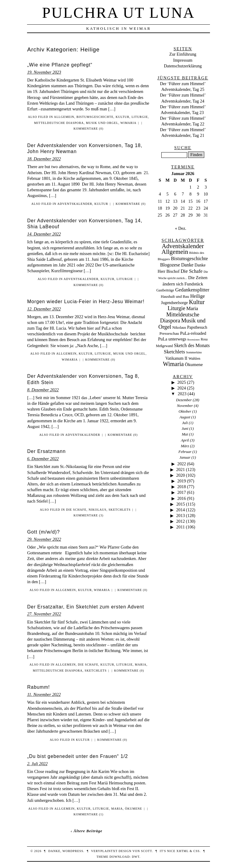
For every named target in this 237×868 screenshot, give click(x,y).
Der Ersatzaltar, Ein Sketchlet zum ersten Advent (85, 607)
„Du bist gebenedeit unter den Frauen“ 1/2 (77, 756)
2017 (182, 492)
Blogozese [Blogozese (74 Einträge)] (170, 265)
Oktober (185, 411)
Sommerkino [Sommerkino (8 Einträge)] (194, 352)
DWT (136, 857)
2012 (181, 521)
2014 (181, 510)
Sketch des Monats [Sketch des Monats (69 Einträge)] (192, 345)
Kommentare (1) (89, 814)
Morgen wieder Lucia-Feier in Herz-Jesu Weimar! (86, 302)
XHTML (182, 851)
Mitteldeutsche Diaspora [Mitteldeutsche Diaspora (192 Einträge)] (180, 318)
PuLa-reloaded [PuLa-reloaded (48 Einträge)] (193, 333)
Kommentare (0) (89, 129)
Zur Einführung (183, 54)
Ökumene (134, 809)
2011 (181, 527)
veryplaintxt (104, 851)
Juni (185, 428)
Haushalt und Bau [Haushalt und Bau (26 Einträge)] (175, 296)
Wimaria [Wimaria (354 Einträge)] (173, 364)
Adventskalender (75, 204)
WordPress (73, 851)
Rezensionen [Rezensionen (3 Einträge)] (194, 340)
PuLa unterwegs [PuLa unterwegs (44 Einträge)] (172, 339)
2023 (182, 394)
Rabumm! (38, 687)
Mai (185, 434)
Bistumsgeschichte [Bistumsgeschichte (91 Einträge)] (189, 259)
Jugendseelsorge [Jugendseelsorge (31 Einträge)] (174, 303)
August (185, 417)
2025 (182, 382)
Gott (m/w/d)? (43, 532)
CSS (197, 851)
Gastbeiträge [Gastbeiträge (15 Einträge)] (165, 290)
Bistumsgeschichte (95, 117)
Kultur (123, 117)
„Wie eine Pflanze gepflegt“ (60, 65)
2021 (181, 469)
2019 (182, 481)
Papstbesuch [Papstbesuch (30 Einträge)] (197, 327)
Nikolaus (98, 510)
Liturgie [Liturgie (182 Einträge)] (176, 308)
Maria (141, 665)
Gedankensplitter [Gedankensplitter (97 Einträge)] (192, 290)
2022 (182, 464)
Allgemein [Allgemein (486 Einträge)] (175, 252)
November (185, 406)
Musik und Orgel (102, 123)
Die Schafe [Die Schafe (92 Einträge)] (191, 271)
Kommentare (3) (89, 515)
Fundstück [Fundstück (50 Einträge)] (194, 284)
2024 (182, 388)
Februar (185, 452)
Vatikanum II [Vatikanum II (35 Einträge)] (176, 358)
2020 (181, 475)
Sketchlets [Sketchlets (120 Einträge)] (174, 352)
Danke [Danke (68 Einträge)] (187, 265)
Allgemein (64, 117)
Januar (185, 457)
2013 (181, 516)
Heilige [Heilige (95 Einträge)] (197, 296)
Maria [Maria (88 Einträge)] (192, 308)
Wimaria (128, 123)
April (185, 440)
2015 (181, 504)
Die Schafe (76, 510)
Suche (183, 148)
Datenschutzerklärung (183, 66)
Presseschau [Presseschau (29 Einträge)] (169, 333)
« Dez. (181, 228)
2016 (182, 498)
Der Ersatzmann (46, 451)
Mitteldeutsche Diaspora (59, 123)
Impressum (183, 60)
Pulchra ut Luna (118, 13)
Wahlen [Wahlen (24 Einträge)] (194, 358)
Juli (185, 423)
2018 (182, 487)
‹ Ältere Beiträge (87, 831)
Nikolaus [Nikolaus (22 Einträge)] (179, 328)
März (185, 446)
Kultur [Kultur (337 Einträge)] (197, 302)
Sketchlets (120, 510)
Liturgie (140, 117)
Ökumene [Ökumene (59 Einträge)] (194, 364)
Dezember (184, 400)
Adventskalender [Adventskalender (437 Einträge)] (183, 246)
